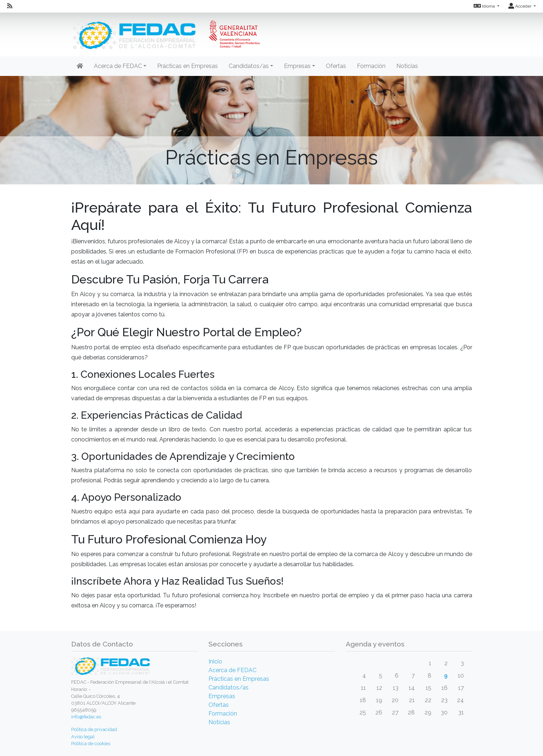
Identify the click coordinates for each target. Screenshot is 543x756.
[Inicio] (166, 31)
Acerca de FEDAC (232, 670)
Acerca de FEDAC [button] (118, 66)
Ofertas (336, 66)
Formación (371, 66)
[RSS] (10, 6)
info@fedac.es (86, 717)
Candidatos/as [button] (249, 66)
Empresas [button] (297, 66)
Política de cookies (91, 744)
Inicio (215, 661)
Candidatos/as (229, 687)
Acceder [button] (520, 6)
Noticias (407, 66)
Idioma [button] (485, 6)
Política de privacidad (94, 729)
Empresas (222, 696)
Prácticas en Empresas (188, 66)
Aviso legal (83, 737)
